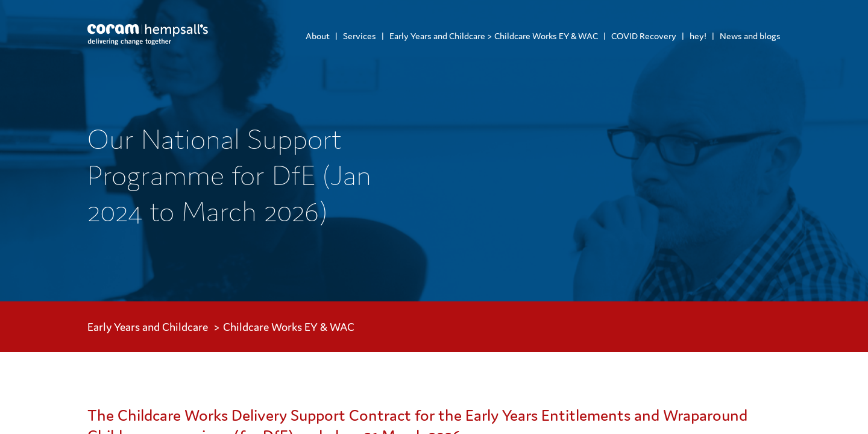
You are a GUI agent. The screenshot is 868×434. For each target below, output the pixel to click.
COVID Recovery (644, 36)
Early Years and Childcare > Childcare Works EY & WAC (494, 36)
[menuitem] (318, 36)
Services (360, 36)
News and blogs (750, 36)
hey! (698, 36)
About (318, 36)
